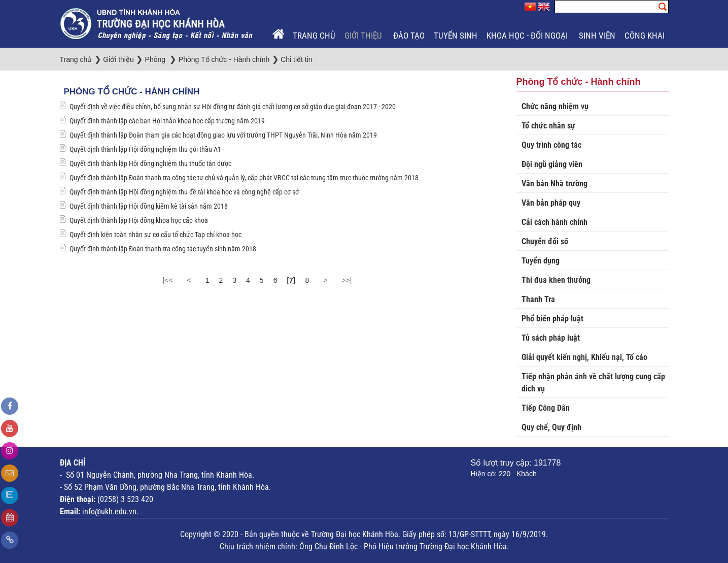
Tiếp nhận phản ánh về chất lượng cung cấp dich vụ (593, 383)
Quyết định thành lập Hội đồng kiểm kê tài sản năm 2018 (149, 206)
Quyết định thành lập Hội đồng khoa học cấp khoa (139, 220)
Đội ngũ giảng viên (552, 164)
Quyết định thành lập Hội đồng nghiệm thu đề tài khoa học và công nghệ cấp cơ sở (184, 192)
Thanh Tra (538, 299)
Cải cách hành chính (554, 222)
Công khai (646, 36)
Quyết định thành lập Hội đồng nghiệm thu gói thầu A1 (145, 149)
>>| (346, 280)
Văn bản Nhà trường (554, 184)
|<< (168, 280)
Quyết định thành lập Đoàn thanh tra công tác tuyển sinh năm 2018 (163, 249)
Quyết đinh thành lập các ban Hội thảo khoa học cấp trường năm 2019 (167, 121)
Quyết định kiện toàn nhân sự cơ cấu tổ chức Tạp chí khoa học (155, 235)
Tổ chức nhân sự (548, 126)
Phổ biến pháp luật (552, 319)
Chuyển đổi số (545, 241)
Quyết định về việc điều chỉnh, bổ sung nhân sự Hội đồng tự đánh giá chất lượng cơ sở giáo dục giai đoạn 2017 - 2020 (233, 107)
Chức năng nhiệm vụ (555, 106)
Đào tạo (409, 36)
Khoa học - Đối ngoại (528, 36)
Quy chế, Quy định (551, 427)
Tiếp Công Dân (546, 408)
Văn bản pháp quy (551, 203)
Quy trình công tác (551, 145)
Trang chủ (314, 36)
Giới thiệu (364, 36)
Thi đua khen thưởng (556, 280)
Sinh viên (597, 36)
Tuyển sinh (456, 36)
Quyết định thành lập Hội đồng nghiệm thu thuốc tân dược (150, 163)
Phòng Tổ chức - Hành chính (132, 92)
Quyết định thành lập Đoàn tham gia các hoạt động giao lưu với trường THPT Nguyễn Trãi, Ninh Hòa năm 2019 (223, 135)
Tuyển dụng (541, 261)
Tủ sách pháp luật (551, 338)
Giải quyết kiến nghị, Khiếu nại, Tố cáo (584, 357)
